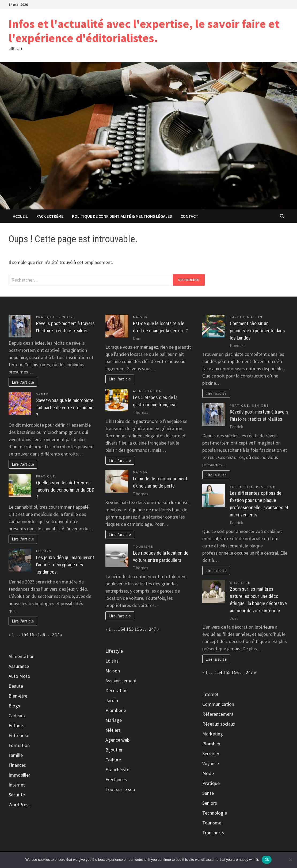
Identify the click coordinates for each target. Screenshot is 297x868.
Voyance (211, 763)
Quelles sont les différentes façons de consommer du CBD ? (65, 490)
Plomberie (116, 710)
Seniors (67, 317)
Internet (17, 785)
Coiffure (113, 760)
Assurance (19, 666)
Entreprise (19, 735)
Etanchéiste (117, 770)
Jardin (112, 700)
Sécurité (17, 795)
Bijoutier (114, 750)
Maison (141, 317)
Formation (19, 745)
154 (25, 634)
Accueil (20, 216)
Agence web (117, 740)
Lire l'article (23, 382)
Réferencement (218, 714)
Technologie (215, 813)
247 (56, 634)
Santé (42, 394)
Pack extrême (50, 216)
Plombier (211, 744)
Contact (189, 216)
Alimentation (22, 656)
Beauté (16, 686)
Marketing (213, 734)
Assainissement (121, 681)
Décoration (117, 690)
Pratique (46, 317)
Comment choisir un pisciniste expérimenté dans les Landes (257, 331)
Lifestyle (114, 651)
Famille (16, 755)
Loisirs (44, 551)
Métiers (113, 730)
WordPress (20, 805)
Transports (213, 833)
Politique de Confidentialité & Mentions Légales (122, 216)
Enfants (16, 725)
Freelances (116, 779)
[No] (290, 860)
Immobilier (19, 775)
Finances (17, 765)
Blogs (14, 706)
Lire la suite (216, 393)
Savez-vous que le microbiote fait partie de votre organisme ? (65, 408)
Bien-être (18, 696)
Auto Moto (19, 676)
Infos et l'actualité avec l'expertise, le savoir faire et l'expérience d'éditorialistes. (144, 31)
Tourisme (143, 546)
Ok (267, 860)
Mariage (114, 720)
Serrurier (211, 754)
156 (41, 634)
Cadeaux (17, 716)
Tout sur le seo (120, 789)
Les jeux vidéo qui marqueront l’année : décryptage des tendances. (65, 565)
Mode (208, 773)
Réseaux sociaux (219, 724)
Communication (218, 704)
